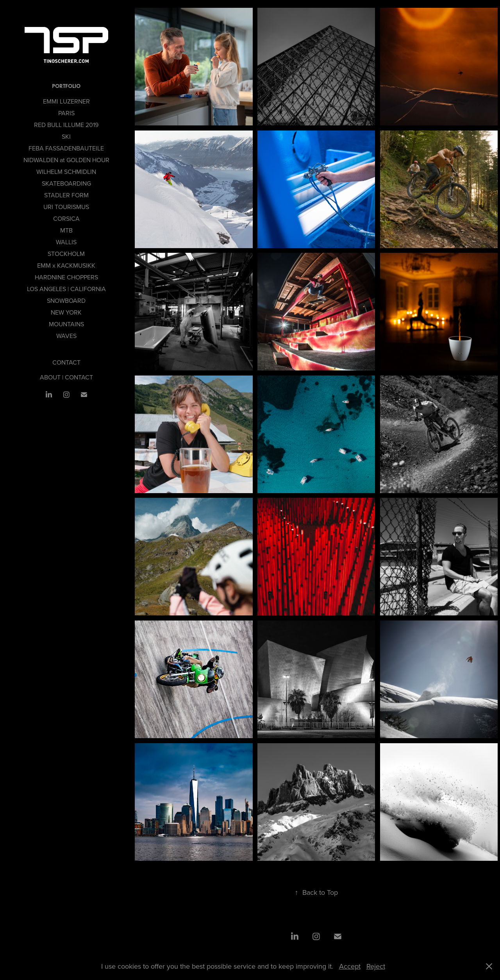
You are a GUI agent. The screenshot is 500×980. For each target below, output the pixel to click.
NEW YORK (66, 312)
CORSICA (66, 218)
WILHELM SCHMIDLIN (66, 172)
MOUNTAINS (66, 324)
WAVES (66, 336)
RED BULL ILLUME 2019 (66, 125)
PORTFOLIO (66, 86)
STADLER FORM (66, 195)
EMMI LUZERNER (66, 101)
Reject (376, 966)
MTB (66, 230)
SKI (66, 136)
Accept (350, 966)
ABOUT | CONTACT (66, 377)
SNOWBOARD (66, 300)
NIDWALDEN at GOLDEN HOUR (66, 160)
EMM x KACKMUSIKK (66, 265)
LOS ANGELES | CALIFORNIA (66, 289)
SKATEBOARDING (66, 183)
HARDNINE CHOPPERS (66, 277)
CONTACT (66, 362)
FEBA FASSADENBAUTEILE (66, 148)
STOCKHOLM (66, 254)
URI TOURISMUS (66, 207)
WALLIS (66, 242)
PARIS (66, 113)
